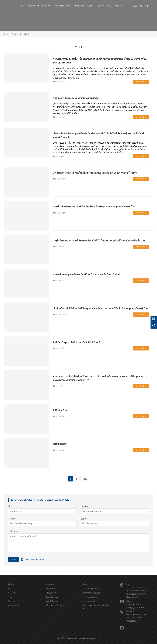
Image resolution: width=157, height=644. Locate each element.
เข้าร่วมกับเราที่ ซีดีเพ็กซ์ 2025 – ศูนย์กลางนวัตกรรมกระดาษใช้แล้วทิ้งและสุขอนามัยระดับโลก (101, 308)
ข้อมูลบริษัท (50, 589)
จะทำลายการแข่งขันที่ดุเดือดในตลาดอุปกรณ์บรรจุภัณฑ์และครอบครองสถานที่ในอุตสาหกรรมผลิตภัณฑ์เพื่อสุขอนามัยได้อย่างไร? (101, 378)
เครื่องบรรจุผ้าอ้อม (90, 597)
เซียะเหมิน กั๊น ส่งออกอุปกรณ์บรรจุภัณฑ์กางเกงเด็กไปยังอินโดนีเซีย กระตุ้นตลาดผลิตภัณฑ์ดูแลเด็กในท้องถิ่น (99, 135)
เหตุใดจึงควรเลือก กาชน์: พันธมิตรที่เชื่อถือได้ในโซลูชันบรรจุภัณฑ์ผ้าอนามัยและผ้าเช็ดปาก (99, 241)
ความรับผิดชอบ (52, 601)
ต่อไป (85, 479)
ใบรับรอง (12, 601)
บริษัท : (84, 519)
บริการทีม (12, 593)
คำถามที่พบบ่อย (52, 597)
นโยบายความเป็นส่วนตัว (34, 560)
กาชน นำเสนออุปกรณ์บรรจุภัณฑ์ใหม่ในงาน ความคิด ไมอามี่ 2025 (87, 274)
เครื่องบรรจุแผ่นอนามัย (92, 589)
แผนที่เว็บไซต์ (14, 605)
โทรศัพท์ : (85, 507)
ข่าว (14, 34)
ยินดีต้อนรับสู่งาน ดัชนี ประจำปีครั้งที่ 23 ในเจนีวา (78, 342)
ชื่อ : (10, 507)
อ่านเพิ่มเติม (141, 82)
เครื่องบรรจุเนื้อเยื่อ (90, 601)
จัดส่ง (10, 589)
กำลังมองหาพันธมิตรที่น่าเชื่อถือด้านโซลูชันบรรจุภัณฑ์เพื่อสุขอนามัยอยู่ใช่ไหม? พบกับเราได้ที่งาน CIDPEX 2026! (100, 61)
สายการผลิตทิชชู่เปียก (91, 593)
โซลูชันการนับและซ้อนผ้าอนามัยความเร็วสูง (75, 98)
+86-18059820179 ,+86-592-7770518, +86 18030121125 (136, 618)
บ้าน (6, 34)
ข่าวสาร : (13, 532)
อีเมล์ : (12, 519)
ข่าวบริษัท (24, 34)
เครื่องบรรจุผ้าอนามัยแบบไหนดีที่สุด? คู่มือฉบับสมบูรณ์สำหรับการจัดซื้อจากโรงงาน (95, 173)
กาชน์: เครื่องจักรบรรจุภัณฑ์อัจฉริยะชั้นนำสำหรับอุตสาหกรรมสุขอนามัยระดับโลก (94, 207)
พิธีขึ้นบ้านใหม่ (60, 410)
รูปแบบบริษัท (51, 593)
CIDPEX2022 (60, 444)
